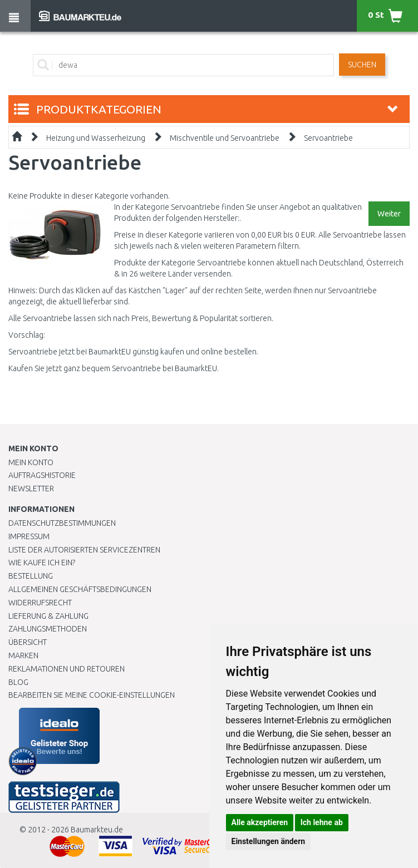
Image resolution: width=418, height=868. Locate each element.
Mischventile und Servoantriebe (225, 138)
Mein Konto (31, 462)
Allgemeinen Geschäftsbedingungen (80, 589)
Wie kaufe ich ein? (42, 563)
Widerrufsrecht (40, 603)
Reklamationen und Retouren (67, 669)
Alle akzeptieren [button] (260, 822)
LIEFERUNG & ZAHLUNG (48, 616)
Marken (23, 655)
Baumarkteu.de (97, 830)
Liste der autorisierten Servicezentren (84, 550)
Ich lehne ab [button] (322, 822)
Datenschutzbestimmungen (62, 523)
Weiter (389, 214)
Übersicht (28, 642)
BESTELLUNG (31, 576)
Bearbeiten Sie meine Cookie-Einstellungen (92, 695)
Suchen (362, 65)
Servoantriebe (328, 138)
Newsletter (31, 489)
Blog (18, 682)
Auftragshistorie (42, 475)
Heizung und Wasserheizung (96, 138)
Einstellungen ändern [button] (269, 841)
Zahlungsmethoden (48, 629)
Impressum (29, 536)
